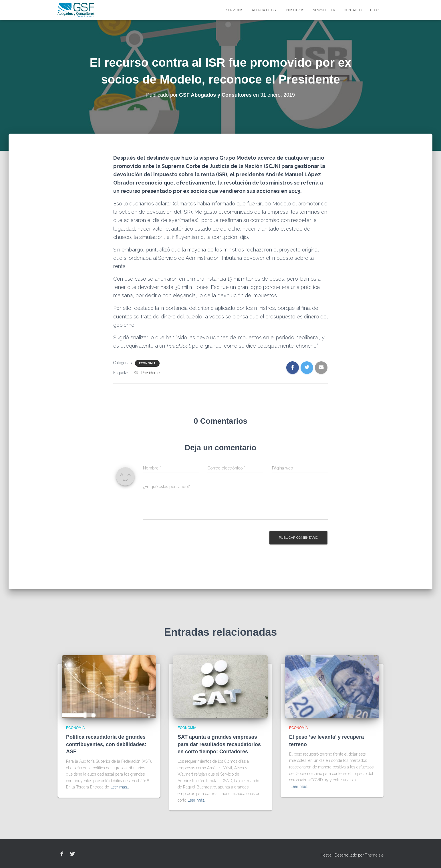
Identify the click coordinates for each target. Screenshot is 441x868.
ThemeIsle (374, 855)
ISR (136, 373)
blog (375, 10)
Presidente (150, 373)
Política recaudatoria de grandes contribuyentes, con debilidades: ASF (106, 744)
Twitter (72, 854)
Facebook (62, 854)
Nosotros (295, 10)
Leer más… (120, 787)
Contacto (353, 10)
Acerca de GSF (265, 10)
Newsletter (324, 10)
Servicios (235, 10)
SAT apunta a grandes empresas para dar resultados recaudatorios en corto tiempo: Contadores (219, 744)
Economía (147, 363)
